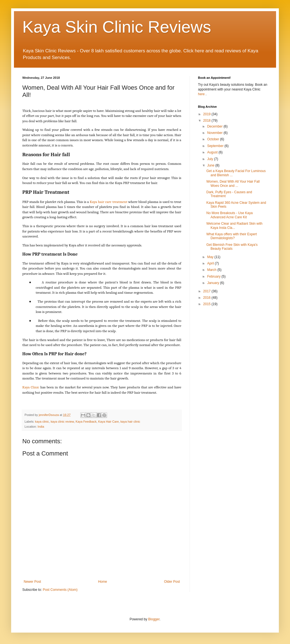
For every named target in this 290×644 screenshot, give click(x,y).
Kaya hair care (101, 202)
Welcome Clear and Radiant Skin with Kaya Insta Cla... (234, 226)
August (213, 152)
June (211, 165)
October (214, 139)
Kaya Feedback (86, 422)
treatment (120, 202)
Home (103, 582)
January (214, 283)
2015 (207, 304)
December (215, 126)
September (216, 146)
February (214, 276)
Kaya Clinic (31, 387)
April (211, 263)
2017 (207, 291)
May (211, 257)
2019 (207, 114)
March (212, 270)
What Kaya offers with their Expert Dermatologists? (232, 236)
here (202, 94)
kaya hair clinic (130, 422)
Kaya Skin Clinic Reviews (117, 27)
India (41, 427)
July (211, 159)
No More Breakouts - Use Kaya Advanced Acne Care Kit (229, 215)
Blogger (154, 619)
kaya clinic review (62, 422)
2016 (207, 298)
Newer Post (32, 582)
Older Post (172, 582)
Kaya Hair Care (108, 422)
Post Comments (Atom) (60, 590)
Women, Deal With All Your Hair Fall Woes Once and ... (233, 183)
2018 (207, 121)
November (215, 133)
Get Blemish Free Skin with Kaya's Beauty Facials (232, 247)
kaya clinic (42, 422)
